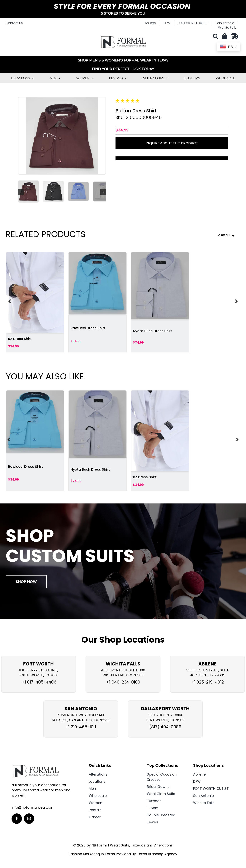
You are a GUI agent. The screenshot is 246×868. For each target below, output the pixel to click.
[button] (217, 36)
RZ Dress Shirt (20, 339)
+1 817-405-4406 (38, 682)
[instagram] (29, 819)
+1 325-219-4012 (207, 682)
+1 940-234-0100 (123, 682)
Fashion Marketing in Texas (92, 854)
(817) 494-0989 (165, 727)
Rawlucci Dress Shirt (88, 328)
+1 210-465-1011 (81, 727)
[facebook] (17, 819)
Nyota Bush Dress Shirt (153, 331)
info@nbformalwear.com (33, 807)
